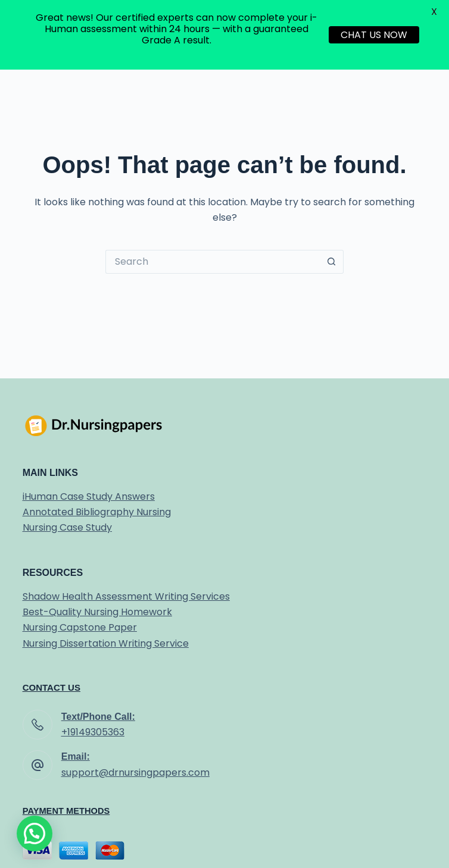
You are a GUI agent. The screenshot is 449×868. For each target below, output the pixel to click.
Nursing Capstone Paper (80, 627)
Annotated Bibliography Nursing (97, 512)
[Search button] (332, 262)
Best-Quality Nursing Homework (97, 612)
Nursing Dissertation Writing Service (106, 643)
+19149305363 (93, 732)
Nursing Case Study (67, 527)
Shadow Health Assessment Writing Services (126, 596)
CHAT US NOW (374, 35)
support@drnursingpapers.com (135, 773)
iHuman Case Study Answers (89, 496)
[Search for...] (213, 262)
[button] (35, 833)
